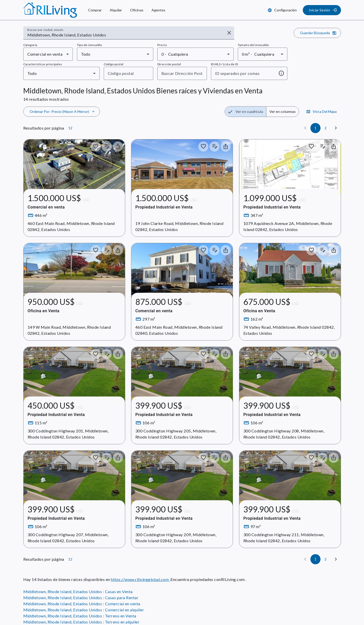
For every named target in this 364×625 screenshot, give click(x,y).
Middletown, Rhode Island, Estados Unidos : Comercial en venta (82, 604)
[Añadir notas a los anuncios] (106, 147)
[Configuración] (283, 10)
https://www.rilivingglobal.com (140, 579)
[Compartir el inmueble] (118, 147)
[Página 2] (326, 128)
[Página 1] (315, 128)
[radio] (245, 112)
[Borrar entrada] (229, 33)
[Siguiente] (336, 128)
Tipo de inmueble (90, 45)
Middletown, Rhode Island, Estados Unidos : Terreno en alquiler (81, 622)
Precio (162, 45)
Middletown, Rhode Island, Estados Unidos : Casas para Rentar (81, 598)
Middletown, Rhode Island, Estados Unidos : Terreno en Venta (80, 616)
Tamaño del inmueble (253, 45)
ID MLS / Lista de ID (225, 64)
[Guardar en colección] (95, 147)
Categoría (30, 45)
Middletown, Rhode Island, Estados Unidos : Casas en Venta (78, 591)
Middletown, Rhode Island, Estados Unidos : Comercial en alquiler (84, 610)
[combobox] (125, 35)
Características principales (43, 64)
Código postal (114, 64)
